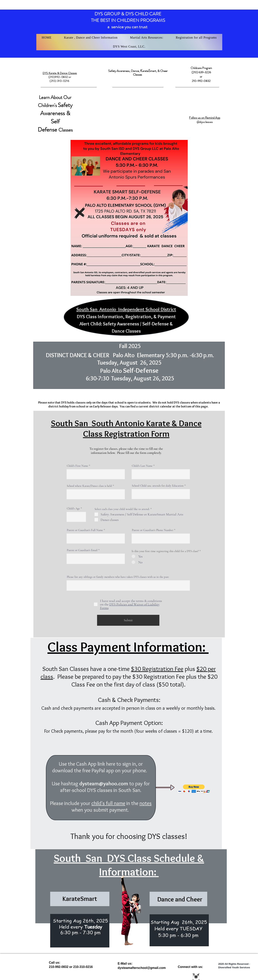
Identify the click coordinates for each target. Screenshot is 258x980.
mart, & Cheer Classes (150, 73)
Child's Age (73, 509)
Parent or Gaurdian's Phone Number (153, 530)
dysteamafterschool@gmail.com (142, 968)
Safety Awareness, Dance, (124, 71)
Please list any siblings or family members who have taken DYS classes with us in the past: (118, 577)
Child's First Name (77, 466)
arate (145, 71)
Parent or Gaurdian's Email (82, 550)
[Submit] (128, 620)
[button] (91, 38)
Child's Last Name (142, 466)
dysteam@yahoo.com (104, 783)
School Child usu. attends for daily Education (158, 486)
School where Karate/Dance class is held (89, 486)
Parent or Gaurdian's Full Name (85, 530)
